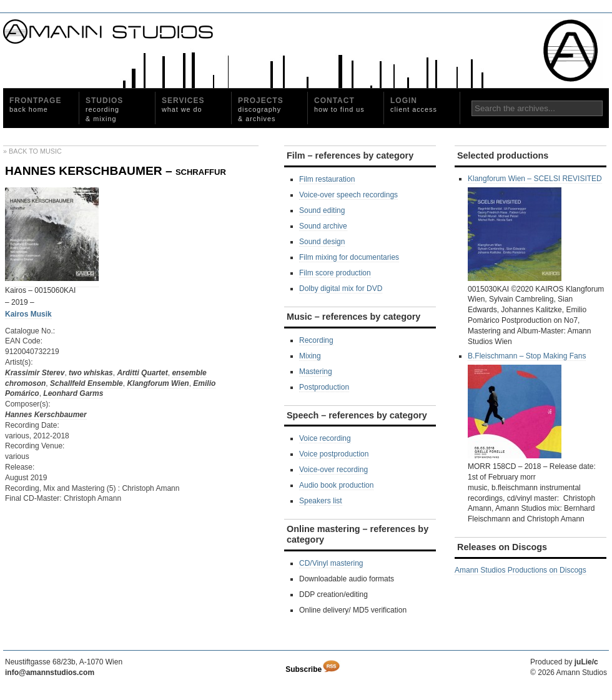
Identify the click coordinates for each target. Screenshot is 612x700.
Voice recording (325, 438)
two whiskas (91, 373)
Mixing (310, 356)
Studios (104, 109)
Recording (316, 340)
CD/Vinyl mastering (331, 563)
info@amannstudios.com (50, 673)
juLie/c (586, 662)
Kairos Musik (28, 314)
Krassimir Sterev (35, 373)
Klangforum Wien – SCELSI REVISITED (535, 228)
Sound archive (323, 226)
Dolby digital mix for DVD (341, 288)
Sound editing (322, 210)
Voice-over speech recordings (348, 195)
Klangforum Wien (158, 383)
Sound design (322, 242)
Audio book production (336, 485)
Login (414, 105)
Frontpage (35, 105)
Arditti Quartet (142, 373)
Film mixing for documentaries (349, 257)
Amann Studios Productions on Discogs (521, 570)
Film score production (335, 273)
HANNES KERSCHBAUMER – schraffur (116, 171)
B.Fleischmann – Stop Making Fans (527, 405)
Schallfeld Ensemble (86, 383)
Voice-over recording (333, 470)
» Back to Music (32, 151)
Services (183, 105)
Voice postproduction (334, 454)
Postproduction (324, 387)
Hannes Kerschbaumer (46, 415)
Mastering (316, 372)
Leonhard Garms (73, 393)
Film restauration (327, 179)
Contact (339, 105)
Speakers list (321, 501)
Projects (261, 109)
